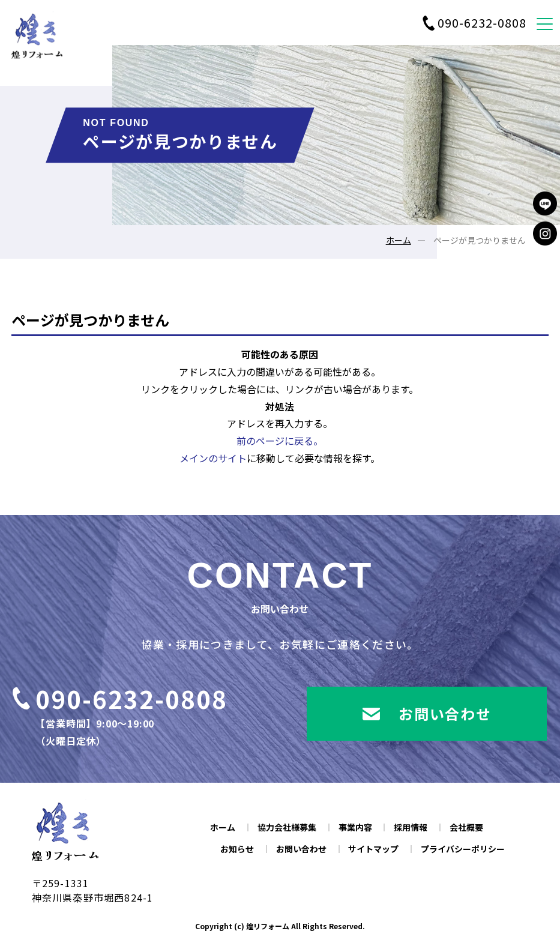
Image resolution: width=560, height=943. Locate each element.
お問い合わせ (301, 849)
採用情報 (411, 827)
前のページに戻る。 (280, 441)
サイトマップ (373, 849)
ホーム (399, 240)
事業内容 (355, 827)
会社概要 (466, 827)
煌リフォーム (268, 926)
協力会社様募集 (287, 827)
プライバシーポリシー (463, 849)
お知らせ (237, 849)
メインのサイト (213, 458)
